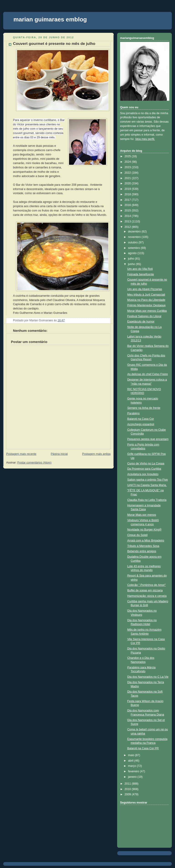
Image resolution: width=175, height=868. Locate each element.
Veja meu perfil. (145, 139)
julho (131, 259)
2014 (128, 216)
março (133, 766)
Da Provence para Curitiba (144, 469)
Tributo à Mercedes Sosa (143, 546)
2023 (128, 167)
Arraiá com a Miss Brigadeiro (146, 541)
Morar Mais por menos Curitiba (147, 311)
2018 (128, 194)
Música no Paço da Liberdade (146, 300)
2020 (128, 183)
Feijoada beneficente (141, 274)
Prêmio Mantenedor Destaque (147, 305)
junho (132, 264)
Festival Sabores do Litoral (144, 316)
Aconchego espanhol (141, 424)
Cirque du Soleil (138, 535)
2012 (128, 227)
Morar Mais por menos (142, 515)
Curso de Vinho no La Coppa (146, 464)
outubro (133, 242)
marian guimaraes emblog (50, 19)
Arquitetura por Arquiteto (143, 474)
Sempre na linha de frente (144, 408)
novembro (135, 237)
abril (131, 761)
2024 (128, 162)
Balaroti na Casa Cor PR (143, 748)
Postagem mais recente (21, 454)
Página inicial (59, 454)
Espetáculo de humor (141, 322)
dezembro (135, 232)
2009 (128, 794)
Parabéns (134, 413)
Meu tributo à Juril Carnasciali (146, 295)
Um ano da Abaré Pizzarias (145, 289)
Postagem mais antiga (96, 454)
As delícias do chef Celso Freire (148, 374)
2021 (128, 178)
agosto (133, 253)
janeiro (133, 777)
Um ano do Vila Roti (140, 269)
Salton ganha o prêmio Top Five (148, 480)
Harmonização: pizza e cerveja (147, 596)
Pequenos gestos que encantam (148, 439)
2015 (128, 211)
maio (132, 755)
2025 (128, 156)
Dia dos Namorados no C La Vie (148, 677)
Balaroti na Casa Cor (141, 419)
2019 (128, 189)
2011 (128, 784)
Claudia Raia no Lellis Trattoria (147, 500)
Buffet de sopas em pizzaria (145, 590)
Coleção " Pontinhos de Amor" (147, 585)
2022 (128, 173)
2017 (128, 200)
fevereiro (134, 771)
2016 (128, 205)
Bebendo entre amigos (142, 551)
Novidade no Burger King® (144, 530)
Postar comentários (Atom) (34, 463)
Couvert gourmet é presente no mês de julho (54, 44)
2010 (128, 789)
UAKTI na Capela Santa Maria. (147, 485)
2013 (128, 222)
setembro (134, 248)
